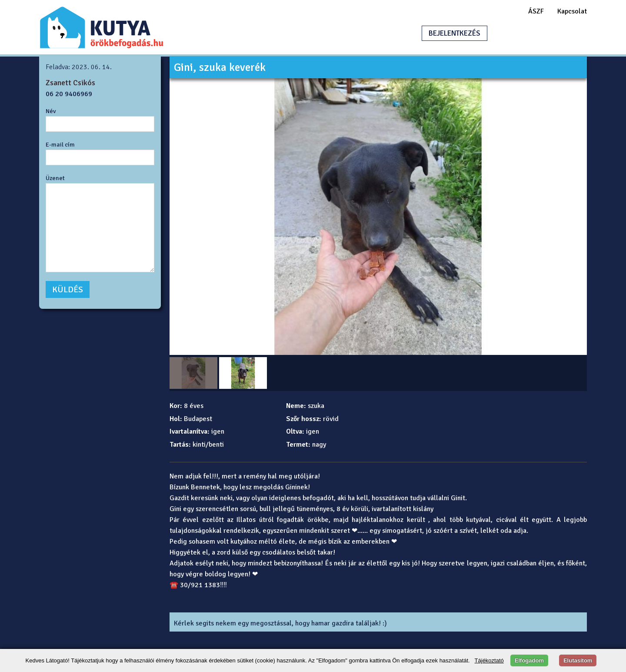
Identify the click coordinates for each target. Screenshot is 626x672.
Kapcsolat (572, 11)
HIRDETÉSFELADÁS (536, 33)
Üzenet (55, 178)
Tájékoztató (489, 660)
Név (51, 111)
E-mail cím (60, 144)
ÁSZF (536, 11)
